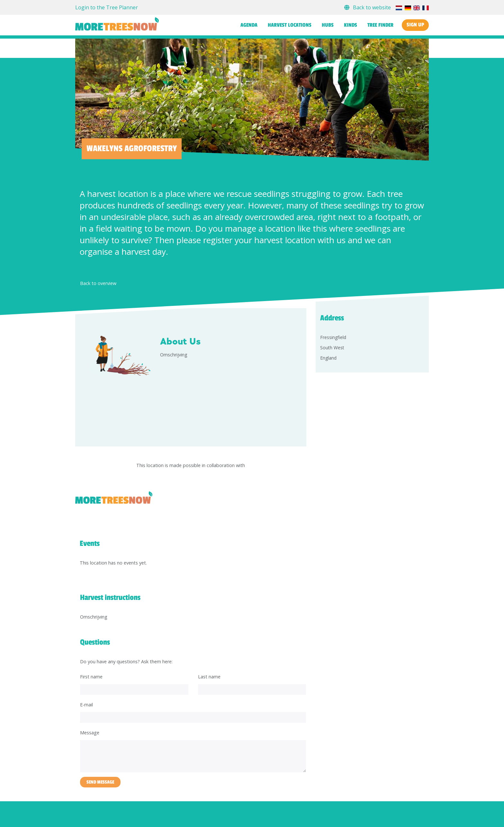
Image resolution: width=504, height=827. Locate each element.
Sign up (415, 25)
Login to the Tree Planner (107, 7)
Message (90, 733)
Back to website (368, 7)
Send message (100, 782)
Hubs (328, 25)
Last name (209, 677)
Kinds (351, 25)
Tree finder (380, 25)
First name (91, 677)
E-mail (86, 705)
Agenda (249, 25)
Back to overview (98, 283)
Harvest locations (290, 25)
